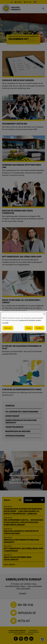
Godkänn (39, 328)
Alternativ (8, 328)
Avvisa (29, 328)
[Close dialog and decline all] (44, 313)
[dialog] (23, 322)
